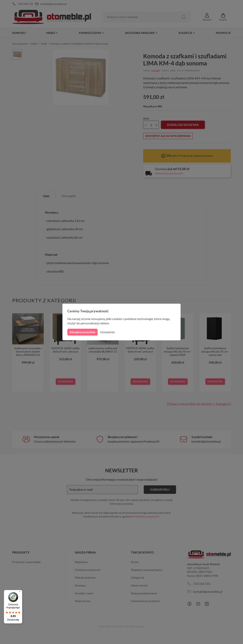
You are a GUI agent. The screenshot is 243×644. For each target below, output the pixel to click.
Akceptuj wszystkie (82, 332)
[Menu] (20, 592)
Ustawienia (107, 332)
